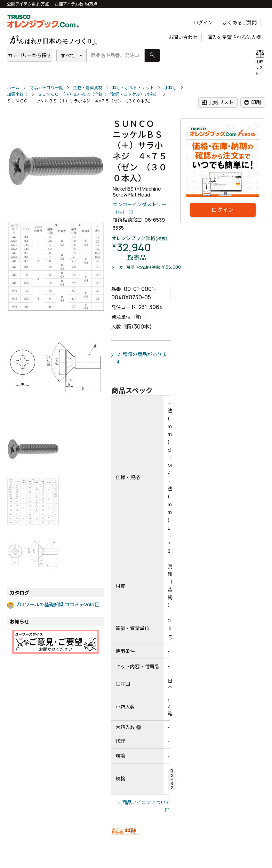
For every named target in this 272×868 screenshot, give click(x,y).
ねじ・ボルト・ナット (133, 88)
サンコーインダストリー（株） (139, 208)
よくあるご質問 (240, 22)
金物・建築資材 (88, 88)
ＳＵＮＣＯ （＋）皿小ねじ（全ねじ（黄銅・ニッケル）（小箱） (98, 94)
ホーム (13, 88)
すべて (68, 56)
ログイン (203, 22)
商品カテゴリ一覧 (46, 88)
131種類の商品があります (141, 358)
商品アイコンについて (146, 802)
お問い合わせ (183, 37)
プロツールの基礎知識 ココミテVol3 (54, 604)
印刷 (252, 102)
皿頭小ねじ (17, 94)
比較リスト (218, 102)
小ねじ (170, 88)
